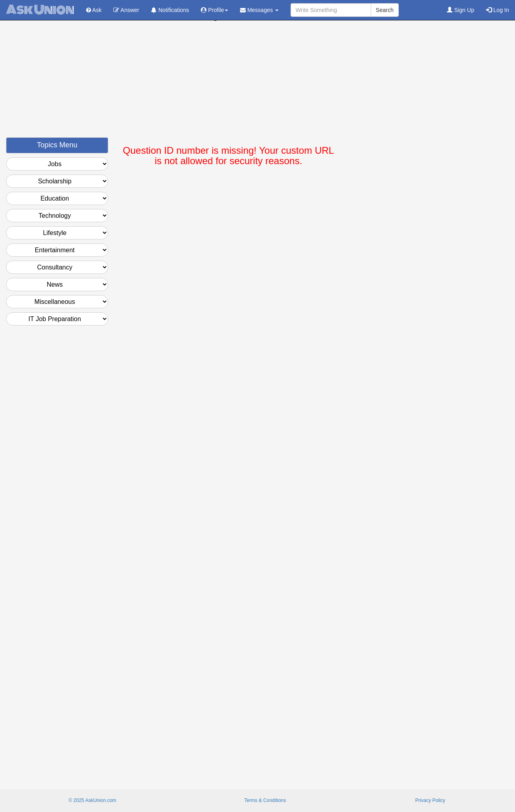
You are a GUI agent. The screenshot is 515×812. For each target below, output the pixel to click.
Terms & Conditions (265, 800)
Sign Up (460, 10)
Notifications (170, 10)
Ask (94, 10)
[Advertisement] (258, 81)
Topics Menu (57, 145)
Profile (214, 10)
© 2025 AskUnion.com (92, 800)
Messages (259, 10)
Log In (498, 10)
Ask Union (40, 10)
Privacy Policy (430, 800)
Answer (126, 10)
